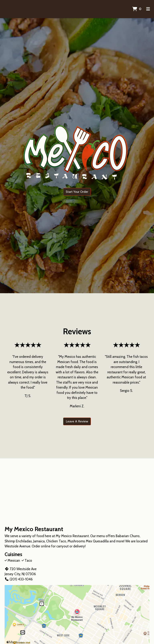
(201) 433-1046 (19, 579)
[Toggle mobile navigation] (148, 9)
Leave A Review (77, 421)
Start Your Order (77, 192)
